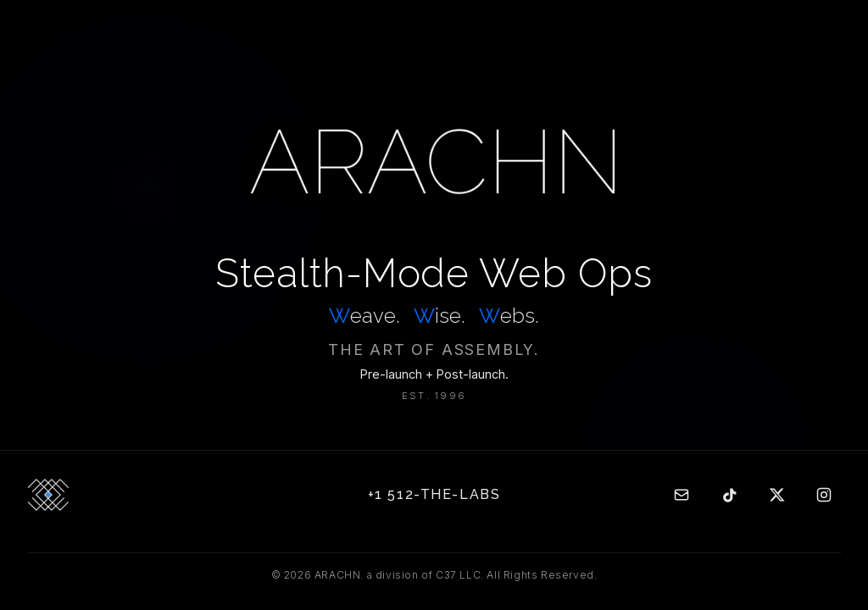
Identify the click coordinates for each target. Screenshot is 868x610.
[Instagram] (824, 495)
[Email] (682, 495)
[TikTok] (729, 495)
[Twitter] (776, 495)
